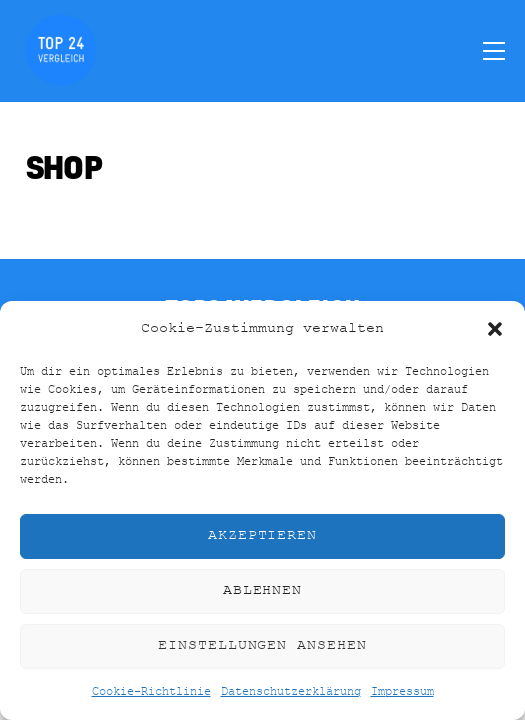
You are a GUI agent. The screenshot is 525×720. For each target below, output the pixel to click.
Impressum (402, 692)
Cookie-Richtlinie (151, 692)
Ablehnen (263, 590)
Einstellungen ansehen (262, 645)
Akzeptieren (263, 535)
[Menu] (494, 50)
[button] (495, 329)
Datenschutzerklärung (291, 692)
